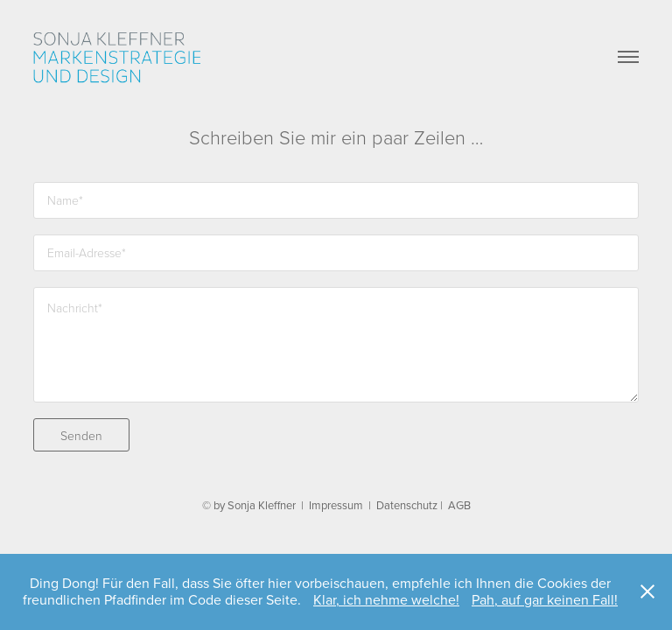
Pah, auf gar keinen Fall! (545, 599)
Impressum (336, 505)
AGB (459, 505)
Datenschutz (407, 505)
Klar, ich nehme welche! (386, 599)
